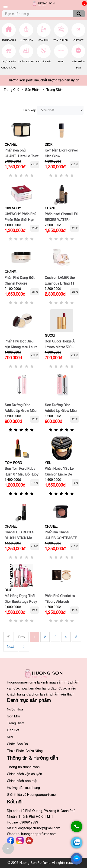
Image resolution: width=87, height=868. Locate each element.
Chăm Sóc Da (26, 61)
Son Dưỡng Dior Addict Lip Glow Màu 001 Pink (21, 411)
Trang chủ (9, 40)
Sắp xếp (30, 110)
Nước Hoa (26, 40)
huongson (37, 828)
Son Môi (43, 40)
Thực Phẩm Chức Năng (25, 751)
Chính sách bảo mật (22, 781)
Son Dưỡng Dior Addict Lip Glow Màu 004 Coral (61, 411)
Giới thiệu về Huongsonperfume (31, 795)
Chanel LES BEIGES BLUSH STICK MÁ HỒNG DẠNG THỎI (19, 538)
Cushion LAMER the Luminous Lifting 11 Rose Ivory (60, 283)
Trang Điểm (61, 40)
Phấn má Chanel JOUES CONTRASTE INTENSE (61, 538)
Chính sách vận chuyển (24, 774)
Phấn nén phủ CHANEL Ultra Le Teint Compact (22, 156)
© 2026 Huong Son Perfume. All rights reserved (43, 863)
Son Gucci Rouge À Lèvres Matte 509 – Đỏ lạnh (60, 347)
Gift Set (78, 40)
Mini (61, 61)
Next (11, 647)
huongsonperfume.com (39, 834)
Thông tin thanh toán (23, 767)
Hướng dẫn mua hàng (23, 788)
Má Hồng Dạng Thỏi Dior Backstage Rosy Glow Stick (21, 602)
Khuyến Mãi (44, 61)
